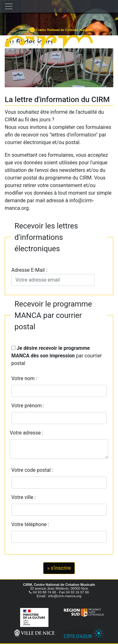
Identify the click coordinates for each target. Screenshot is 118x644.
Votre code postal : (34, 470)
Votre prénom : (28, 406)
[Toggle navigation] (9, 6)
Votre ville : (25, 497)
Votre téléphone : (31, 524)
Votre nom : (24, 378)
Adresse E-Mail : (53, 276)
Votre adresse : (26, 433)
